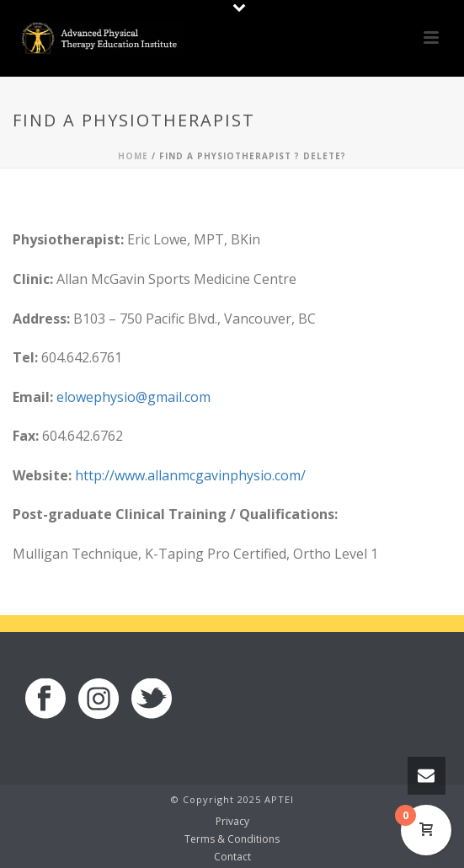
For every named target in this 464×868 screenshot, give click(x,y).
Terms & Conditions (232, 839)
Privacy (232, 822)
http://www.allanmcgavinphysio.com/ (190, 475)
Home (133, 156)
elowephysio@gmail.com (133, 397)
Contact (232, 857)
